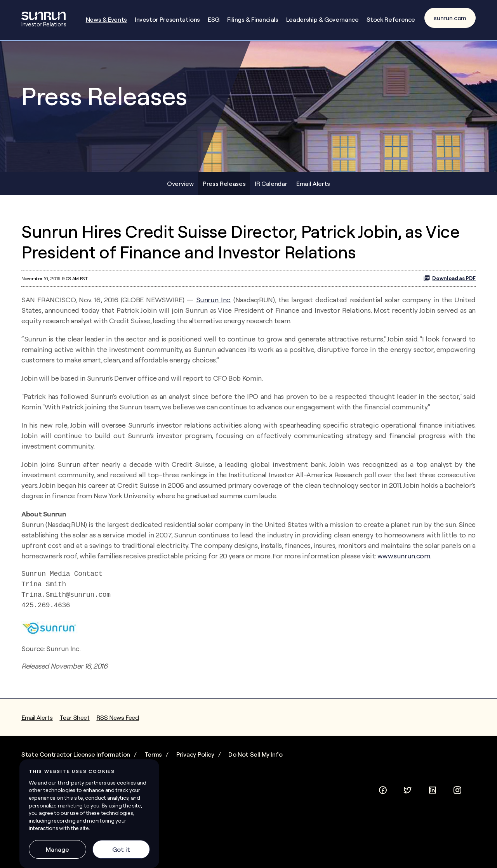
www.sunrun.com (404, 574)
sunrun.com (450, 18)
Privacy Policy (195, 773)
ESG (214, 19)
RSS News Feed (117, 736)
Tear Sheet (74, 736)
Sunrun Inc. (214, 318)
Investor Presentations (167, 19)
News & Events (106, 19)
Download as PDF (449, 297)
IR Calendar (271, 202)
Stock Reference (391, 19)
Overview (180, 202)
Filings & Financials (253, 19)
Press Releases (224, 202)
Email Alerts (313, 202)
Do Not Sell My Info (255, 773)
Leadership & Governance (322, 19)
